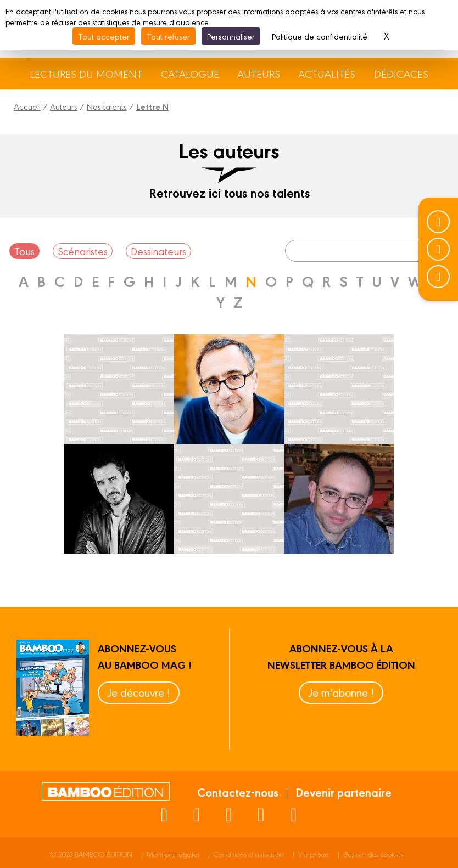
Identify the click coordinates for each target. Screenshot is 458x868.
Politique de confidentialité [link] (320, 36)
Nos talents (107, 106)
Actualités (327, 74)
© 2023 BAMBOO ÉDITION (91, 854)
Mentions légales (173, 854)
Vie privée (314, 854)
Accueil (27, 106)
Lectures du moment (86, 74)
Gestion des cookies (373, 854)
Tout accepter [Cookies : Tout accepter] (104, 36)
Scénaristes (83, 251)
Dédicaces (401, 74)
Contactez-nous (238, 792)
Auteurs (259, 74)
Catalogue (190, 74)
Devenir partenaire (343, 792)
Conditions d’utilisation (249, 854)
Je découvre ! (139, 692)
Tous (24, 251)
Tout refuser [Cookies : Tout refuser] (168, 36)
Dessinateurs (158, 251)
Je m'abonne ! (341, 692)
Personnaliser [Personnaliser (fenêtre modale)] (231, 36)
